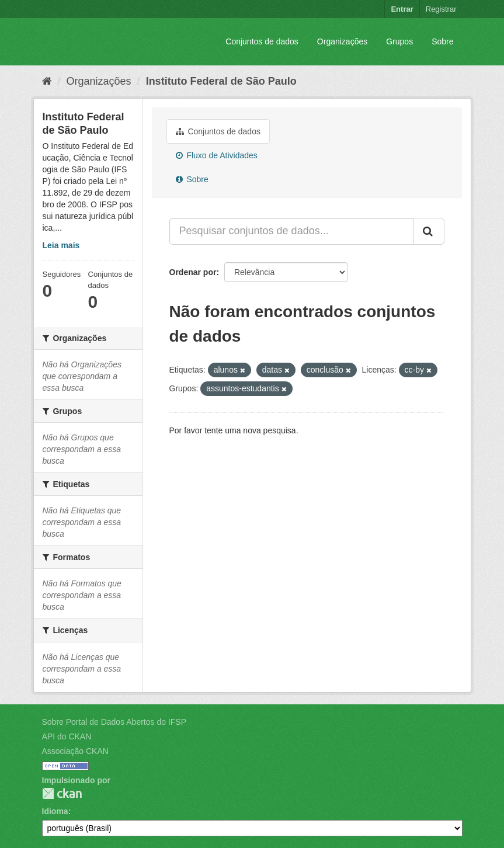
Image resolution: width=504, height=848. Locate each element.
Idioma (55, 811)
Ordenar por (193, 272)
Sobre (442, 41)
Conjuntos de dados (262, 41)
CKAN (62, 793)
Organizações (342, 41)
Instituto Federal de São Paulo (221, 81)
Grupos (399, 41)
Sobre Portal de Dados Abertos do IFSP (114, 722)
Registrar (441, 9)
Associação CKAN (75, 751)
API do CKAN (67, 736)
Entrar (402, 9)
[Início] (47, 81)
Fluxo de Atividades (217, 155)
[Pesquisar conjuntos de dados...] (291, 231)
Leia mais (61, 245)
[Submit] (429, 231)
